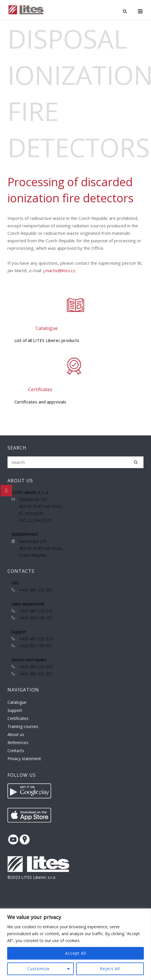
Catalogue (17, 702)
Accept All (76, 953)
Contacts (16, 751)
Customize (38, 969)
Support (15, 710)
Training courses (23, 726)
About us (16, 734)
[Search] (136, 462)
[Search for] (75, 462)
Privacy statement (24, 759)
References (18, 742)
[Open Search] (125, 12)
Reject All (110, 969)
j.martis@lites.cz (59, 270)
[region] (75, 944)
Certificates (18, 718)
